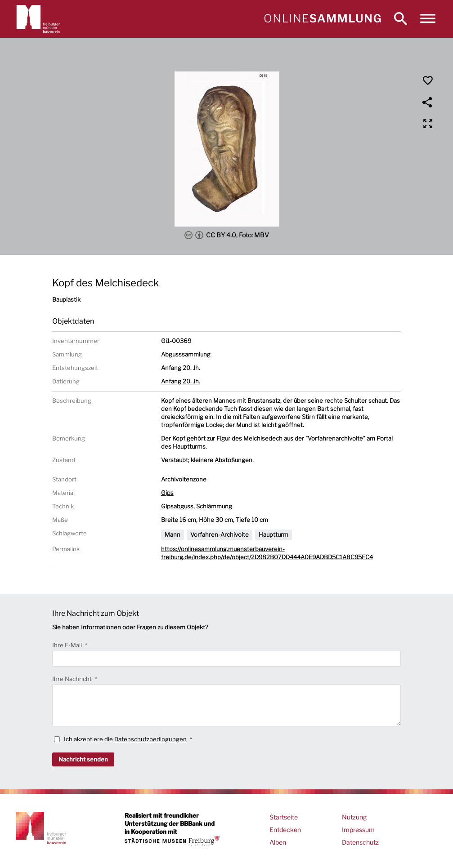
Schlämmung (214, 506)
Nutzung (354, 817)
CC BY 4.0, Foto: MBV (227, 235)
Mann (173, 534)
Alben (278, 842)
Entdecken (285, 830)
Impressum (358, 830)
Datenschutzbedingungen (150, 739)
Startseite (284, 817)
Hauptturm (274, 534)
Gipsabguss (177, 506)
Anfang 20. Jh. (181, 381)
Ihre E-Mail (68, 645)
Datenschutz (360, 842)
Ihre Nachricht (73, 679)
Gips (167, 493)
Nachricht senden (83, 759)
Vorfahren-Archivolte (220, 534)
